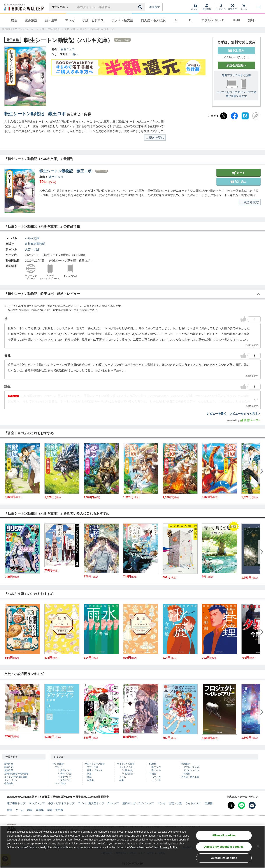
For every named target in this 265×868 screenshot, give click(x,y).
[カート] (244, 7)
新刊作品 (9, 764)
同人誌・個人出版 (153, 20)
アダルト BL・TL (213, 20)
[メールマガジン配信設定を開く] (252, 805)
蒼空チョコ (68, 49)
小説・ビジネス (93, 20)
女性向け (129, 774)
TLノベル (156, 780)
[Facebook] (234, 116)
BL (176, 20)
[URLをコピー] (256, 116)
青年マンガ (66, 774)
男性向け (129, 770)
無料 (251, 20)
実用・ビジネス (95, 770)
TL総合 (153, 774)
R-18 (237, 20)
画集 (121, 780)
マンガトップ (37, 803)
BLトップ (113, 803)
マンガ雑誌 (60, 783)
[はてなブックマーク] (245, 116)
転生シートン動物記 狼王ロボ (35, 114)
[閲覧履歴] (232, 7)
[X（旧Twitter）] (224, 116)
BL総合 (153, 764)
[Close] (258, 851)
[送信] (141, 7)
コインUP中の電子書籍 (16, 777)
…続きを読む (155, 138)
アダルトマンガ (191, 767)
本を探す (155, 7)
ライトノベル (126, 767)
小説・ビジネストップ (61, 803)
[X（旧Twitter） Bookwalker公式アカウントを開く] (231, 805)
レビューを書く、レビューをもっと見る (234, 414)
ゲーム (123, 777)
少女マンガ (66, 777)
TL (190, 20)
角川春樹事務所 (35, 244)
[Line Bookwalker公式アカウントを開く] (242, 805)
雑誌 (89, 777)
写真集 (90, 780)
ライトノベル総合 (126, 764)
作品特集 (9, 783)
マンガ (70, 20)
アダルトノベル (191, 770)
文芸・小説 (32, 249)
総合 (14, 20)
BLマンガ (156, 767)
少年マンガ (66, 770)
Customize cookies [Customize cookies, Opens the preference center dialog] (224, 862)
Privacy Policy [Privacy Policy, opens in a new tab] (169, 852)
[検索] (141, 7)
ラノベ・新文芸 (122, 20)
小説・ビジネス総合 (95, 764)
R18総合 (186, 764)
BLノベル (156, 770)
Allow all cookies (224, 840)
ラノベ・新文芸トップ (91, 803)
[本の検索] (62, 7)
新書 (89, 774)
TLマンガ (156, 777)
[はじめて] (221, 7)
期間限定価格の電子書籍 (16, 774)
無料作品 (9, 770)
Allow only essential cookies (224, 851)
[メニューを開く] (258, 7)
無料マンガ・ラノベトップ (138, 803)
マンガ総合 (58, 764)
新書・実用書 (55, 810)
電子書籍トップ (16, 803)
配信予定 (9, 767)
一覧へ (74, 54)
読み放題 (31, 20)
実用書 (209, 803)
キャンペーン (11, 780)
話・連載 (51, 20)
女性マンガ (66, 780)
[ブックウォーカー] (24, 7)
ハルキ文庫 (32, 238)
